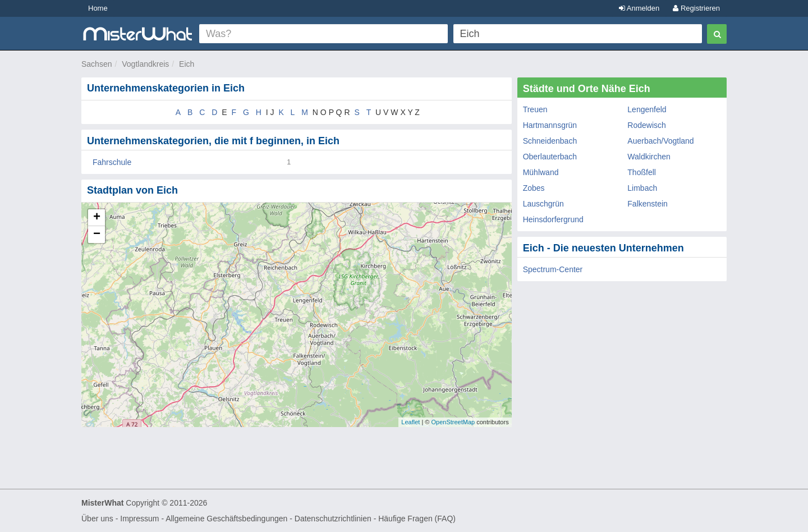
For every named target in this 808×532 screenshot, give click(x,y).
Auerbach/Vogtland (660, 141)
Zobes (534, 188)
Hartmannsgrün (550, 125)
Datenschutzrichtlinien (333, 519)
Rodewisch (646, 125)
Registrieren (696, 8)
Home (98, 8)
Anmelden (639, 8)
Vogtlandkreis (145, 64)
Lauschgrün (543, 204)
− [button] (97, 235)
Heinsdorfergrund (553, 219)
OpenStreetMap (453, 422)
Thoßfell (642, 172)
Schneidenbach (550, 141)
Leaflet (410, 422)
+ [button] (97, 218)
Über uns (97, 519)
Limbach (642, 188)
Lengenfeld (647, 109)
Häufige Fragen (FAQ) (417, 519)
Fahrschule (112, 162)
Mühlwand (541, 172)
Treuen (535, 109)
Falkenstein (648, 204)
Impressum (139, 519)
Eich (187, 64)
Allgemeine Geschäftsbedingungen (226, 519)
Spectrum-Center (553, 269)
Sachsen (97, 64)
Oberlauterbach (550, 157)
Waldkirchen (649, 157)
